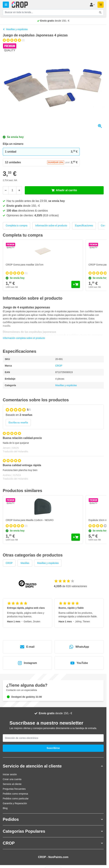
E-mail (27, 647)
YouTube (79, 663)
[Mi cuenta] (92, 5)
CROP (59, 366)
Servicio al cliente (12, 784)
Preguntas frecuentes (14, 789)
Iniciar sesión (10, 774)
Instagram (27, 663)
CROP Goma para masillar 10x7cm (24, 265)
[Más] (19, 190)
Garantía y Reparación (15, 803)
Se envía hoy (13, 137)
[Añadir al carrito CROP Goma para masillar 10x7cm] (76, 284)
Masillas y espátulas (15, 29)
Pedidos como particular (16, 799)
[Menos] (6, 190)
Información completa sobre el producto (24, 338)
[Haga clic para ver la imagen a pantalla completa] (53, 86)
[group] (14, 40)
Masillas (25, 563)
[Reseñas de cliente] (53, 458)
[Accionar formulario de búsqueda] (100, 12)
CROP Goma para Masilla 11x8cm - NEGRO (30, 520)
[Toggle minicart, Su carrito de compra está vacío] (101, 5)
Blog (5, 808)
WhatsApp (79, 647)
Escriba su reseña (18, 423)
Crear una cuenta (12, 779)
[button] (53, 766)
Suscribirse (53, 748)
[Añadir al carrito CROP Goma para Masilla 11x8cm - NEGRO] (76, 537)
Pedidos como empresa (15, 794)
